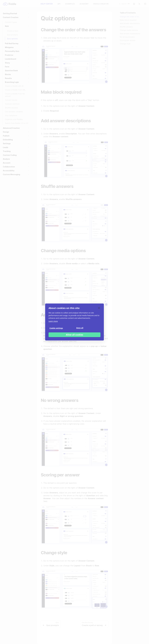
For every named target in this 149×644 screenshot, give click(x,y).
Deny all (80, 328)
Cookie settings (56, 328)
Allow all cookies (74, 335)
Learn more (53, 321)
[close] (99, 308)
